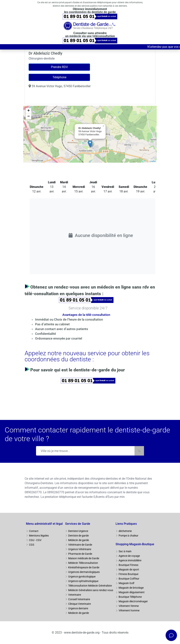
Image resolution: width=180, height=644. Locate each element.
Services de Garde (78, 524)
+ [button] (29, 111)
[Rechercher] (139, 451)
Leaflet (153, 161)
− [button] (29, 117)
